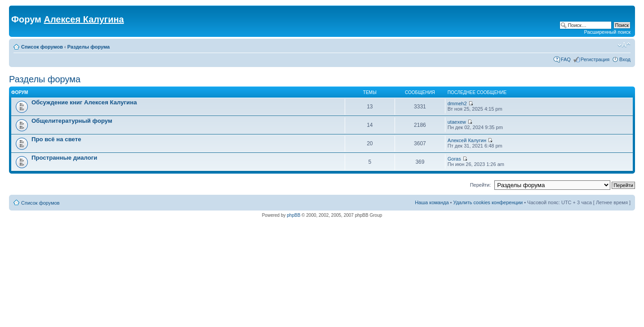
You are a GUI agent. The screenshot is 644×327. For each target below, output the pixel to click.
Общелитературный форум (72, 121)
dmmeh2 (457, 103)
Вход (625, 59)
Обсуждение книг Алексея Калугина (84, 102)
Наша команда (432, 202)
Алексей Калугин (467, 140)
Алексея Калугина (84, 19)
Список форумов (42, 47)
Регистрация (595, 59)
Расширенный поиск (607, 32)
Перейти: (481, 185)
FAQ (566, 59)
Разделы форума (89, 47)
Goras (454, 159)
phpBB (293, 215)
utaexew (457, 122)
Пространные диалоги (64, 158)
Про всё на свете (56, 139)
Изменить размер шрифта (624, 45)
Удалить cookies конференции (488, 202)
